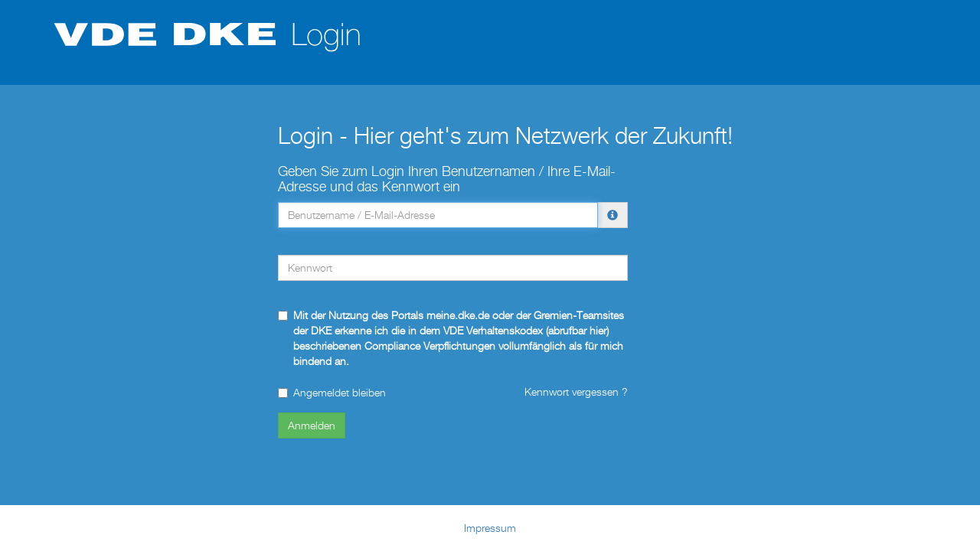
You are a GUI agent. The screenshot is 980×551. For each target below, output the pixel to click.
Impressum (490, 528)
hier (598, 330)
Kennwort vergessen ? (576, 391)
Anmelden (312, 425)
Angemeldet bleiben (332, 392)
